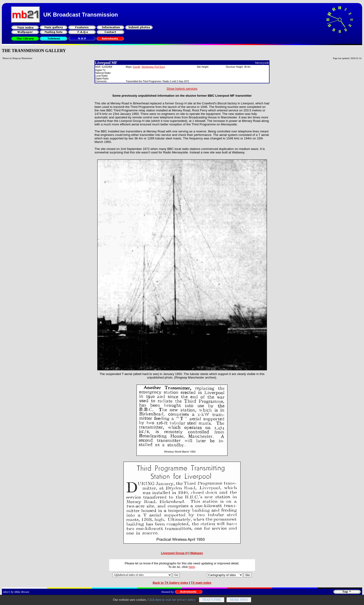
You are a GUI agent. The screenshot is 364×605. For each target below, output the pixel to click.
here (192, 567)
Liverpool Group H (174, 553)
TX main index (201, 583)
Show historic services (182, 89)
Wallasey (197, 553)
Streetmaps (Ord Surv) (153, 67)
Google (136, 67)
